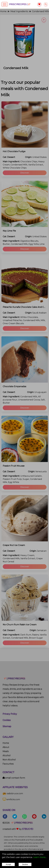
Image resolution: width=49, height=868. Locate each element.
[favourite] (39, 4)
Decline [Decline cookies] (25, 864)
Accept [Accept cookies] (8, 864)
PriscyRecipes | (20, 4)
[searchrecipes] (46, 4)
